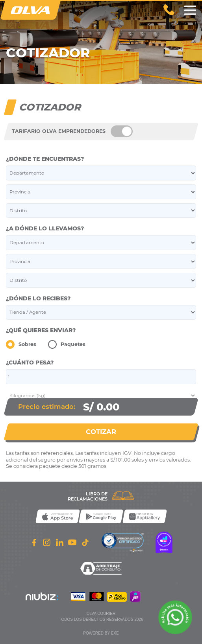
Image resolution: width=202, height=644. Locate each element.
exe (115, 633)
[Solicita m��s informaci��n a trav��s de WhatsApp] (175, 617)
